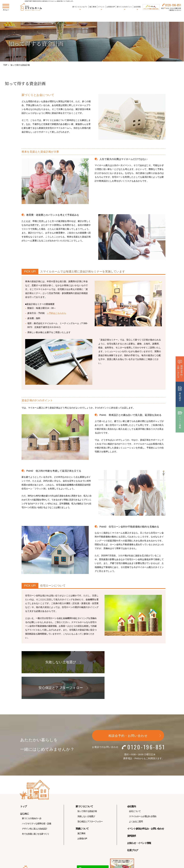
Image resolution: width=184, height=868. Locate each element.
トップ (23, 781)
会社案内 (131, 781)
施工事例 (92, 7)
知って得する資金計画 (87, 786)
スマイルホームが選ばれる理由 (143, 791)
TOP (5, 65)
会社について (135, 786)
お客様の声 (110, 7)
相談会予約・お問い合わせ (128, 711)
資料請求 (131, 811)
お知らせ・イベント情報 (139, 818)
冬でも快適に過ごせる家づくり (36, 809)
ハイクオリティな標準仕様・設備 (37, 799)
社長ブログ (133, 825)
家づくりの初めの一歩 (32, 793)
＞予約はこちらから (56, 313)
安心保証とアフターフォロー (90, 797)
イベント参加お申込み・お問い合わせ (146, 804)
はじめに (24, 789)
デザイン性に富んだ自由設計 (35, 804)
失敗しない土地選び (86, 791)
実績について (82, 804)
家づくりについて (84, 781)
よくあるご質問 (136, 797)
